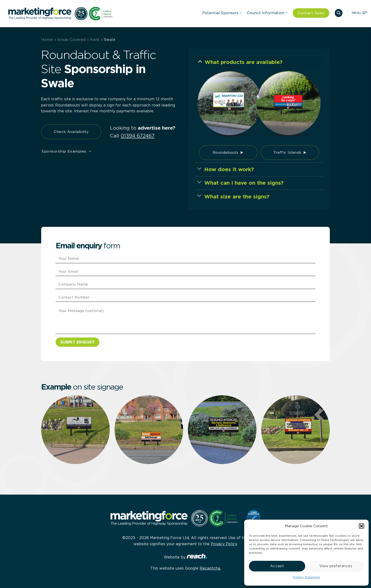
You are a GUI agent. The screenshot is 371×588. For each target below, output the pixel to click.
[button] (362, 526)
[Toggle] (201, 65)
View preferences (336, 566)
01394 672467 (138, 135)
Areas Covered (71, 40)
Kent (95, 40)
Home (47, 40)
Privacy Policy (224, 544)
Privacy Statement (306, 577)
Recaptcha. (210, 568)
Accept (277, 566)
